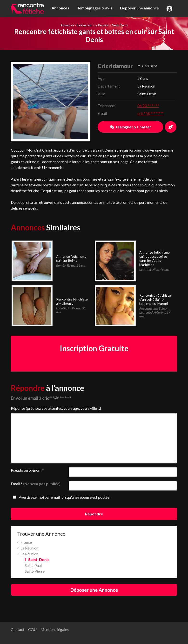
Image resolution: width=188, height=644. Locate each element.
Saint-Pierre (35, 571)
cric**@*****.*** (151, 113)
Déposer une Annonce (94, 590)
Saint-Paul (33, 565)
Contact (18, 629)
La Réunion (84, 25)
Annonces (60, 8)
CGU (32, 629)
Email (36, 484)
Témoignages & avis (95, 8)
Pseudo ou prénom (27, 470)
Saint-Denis (120, 25)
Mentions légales (55, 629)
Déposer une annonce (139, 8)
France (26, 542)
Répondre (94, 514)
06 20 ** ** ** (148, 106)
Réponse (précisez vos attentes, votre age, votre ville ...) (56, 408)
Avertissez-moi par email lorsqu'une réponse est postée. (60, 497)
